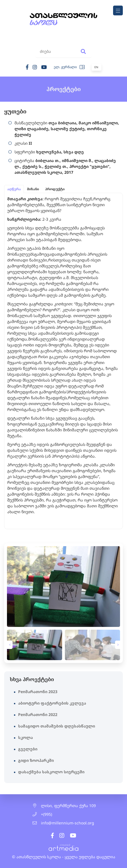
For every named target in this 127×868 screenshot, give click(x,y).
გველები (28, 749)
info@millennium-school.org (68, 823)
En (96, 67)
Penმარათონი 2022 (38, 714)
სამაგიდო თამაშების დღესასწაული (57, 726)
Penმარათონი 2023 (38, 692)
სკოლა (25, 737)
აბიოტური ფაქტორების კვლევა (52, 703)
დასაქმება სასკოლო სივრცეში (51, 772)
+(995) (47, 814)
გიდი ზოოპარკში (36, 760)
